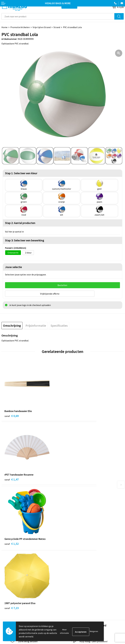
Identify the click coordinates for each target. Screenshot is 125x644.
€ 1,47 (73, 415)
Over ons (68, 543)
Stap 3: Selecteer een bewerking (25, 240)
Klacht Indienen (9, 589)
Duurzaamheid (71, 538)
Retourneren (8, 584)
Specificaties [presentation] (59, 325)
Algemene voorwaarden (76, 580)
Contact (5, 576)
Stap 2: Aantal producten (20, 223)
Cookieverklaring (72, 584)
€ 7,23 (73, 479)
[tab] (12, 325)
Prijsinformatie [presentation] (36, 325)
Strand (57, 27)
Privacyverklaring (72, 589)
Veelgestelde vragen (74, 547)
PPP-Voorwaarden (73, 576)
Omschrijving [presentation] (12, 325)
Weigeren (94, 631)
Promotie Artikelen (20, 27)
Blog (66, 529)
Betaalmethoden (10, 580)
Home (4, 27)
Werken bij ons (71, 534)
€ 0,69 (12, 415)
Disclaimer (69, 593)
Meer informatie (64, 631)
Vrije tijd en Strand (42, 27)
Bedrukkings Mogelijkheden (77, 551)
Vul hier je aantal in (14, 232)
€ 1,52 (12, 479)
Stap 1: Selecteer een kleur (21, 173)
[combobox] (58, 16)
